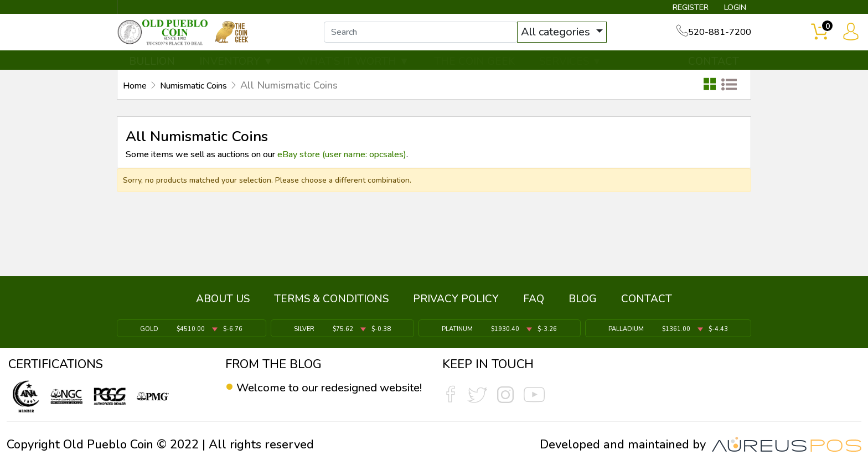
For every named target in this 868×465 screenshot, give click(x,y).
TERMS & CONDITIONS (331, 303)
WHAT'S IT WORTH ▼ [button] (354, 70)
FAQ (534, 303)
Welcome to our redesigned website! (314, 395)
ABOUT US (223, 303)
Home (136, 95)
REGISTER (680, 9)
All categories (570, 37)
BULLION (152, 70)
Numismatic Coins (204, 95)
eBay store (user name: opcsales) (342, 164)
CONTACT (714, 70)
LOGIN (730, 9)
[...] (433, 38)
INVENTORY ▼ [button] (236, 70)
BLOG (583, 303)
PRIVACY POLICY (456, 303)
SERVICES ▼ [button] (571, 70)
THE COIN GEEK (474, 70)
